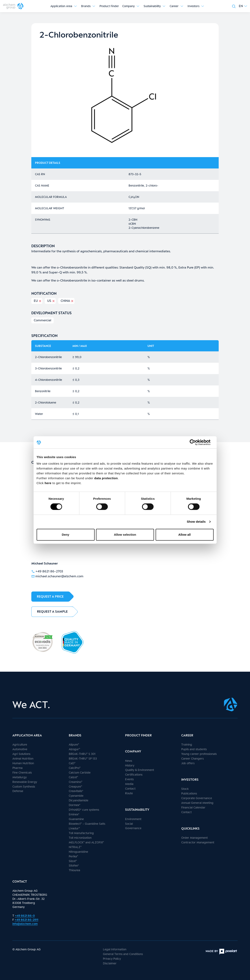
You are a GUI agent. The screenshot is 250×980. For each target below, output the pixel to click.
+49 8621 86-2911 (26, 920)
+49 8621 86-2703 (47, 571)
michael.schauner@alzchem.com (57, 576)
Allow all (185, 535)
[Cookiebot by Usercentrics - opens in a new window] (196, 442)
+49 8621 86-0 (25, 916)
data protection (106, 478)
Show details (196, 522)
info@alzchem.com (25, 924)
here (48, 483)
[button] (243, 6)
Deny (66, 535)
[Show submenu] (75, 6)
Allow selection (125, 535)
